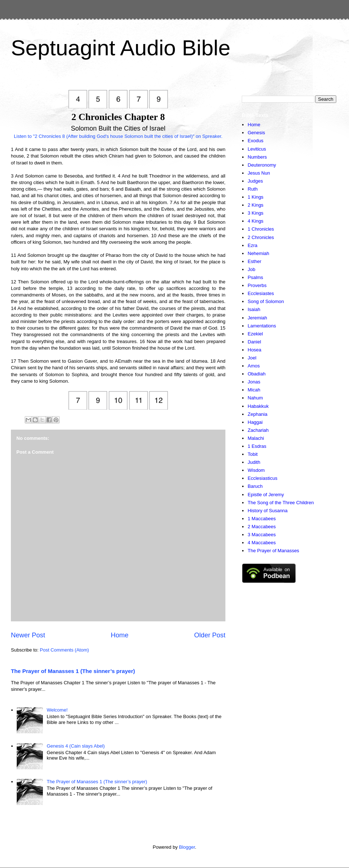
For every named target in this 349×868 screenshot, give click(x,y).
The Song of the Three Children (281, 503)
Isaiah (254, 309)
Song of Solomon (266, 301)
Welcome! (57, 710)
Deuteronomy (262, 165)
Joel (252, 358)
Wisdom (256, 470)
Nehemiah (258, 253)
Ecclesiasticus (262, 478)
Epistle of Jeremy (266, 495)
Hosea (254, 350)
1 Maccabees (262, 519)
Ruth (252, 189)
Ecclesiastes (261, 293)
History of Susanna (268, 511)
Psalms (255, 277)
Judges (255, 181)
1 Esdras (257, 446)
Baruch (255, 486)
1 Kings (255, 197)
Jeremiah (257, 318)
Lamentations (262, 326)
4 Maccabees (262, 543)
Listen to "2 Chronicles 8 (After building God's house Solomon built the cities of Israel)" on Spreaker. (118, 136)
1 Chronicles (261, 229)
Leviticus (257, 149)
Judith (254, 462)
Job (251, 269)
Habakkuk (258, 406)
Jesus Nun (259, 173)
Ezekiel (255, 334)
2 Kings (255, 205)
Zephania (257, 414)
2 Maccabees (262, 527)
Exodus (255, 141)
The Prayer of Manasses (273, 551)
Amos (254, 366)
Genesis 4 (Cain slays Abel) (76, 746)
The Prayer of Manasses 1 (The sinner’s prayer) (73, 671)
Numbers (257, 157)
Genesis (256, 133)
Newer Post (28, 635)
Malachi (256, 438)
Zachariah (258, 430)
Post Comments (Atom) (65, 650)
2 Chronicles (261, 237)
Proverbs (257, 285)
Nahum (255, 398)
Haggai (255, 422)
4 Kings (255, 221)
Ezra (252, 245)
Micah (254, 390)
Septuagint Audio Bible (121, 48)
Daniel (254, 342)
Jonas (254, 382)
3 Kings (255, 213)
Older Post (210, 635)
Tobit (252, 454)
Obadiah (256, 374)
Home (120, 635)
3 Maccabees (262, 535)
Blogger (187, 847)
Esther (254, 261)
